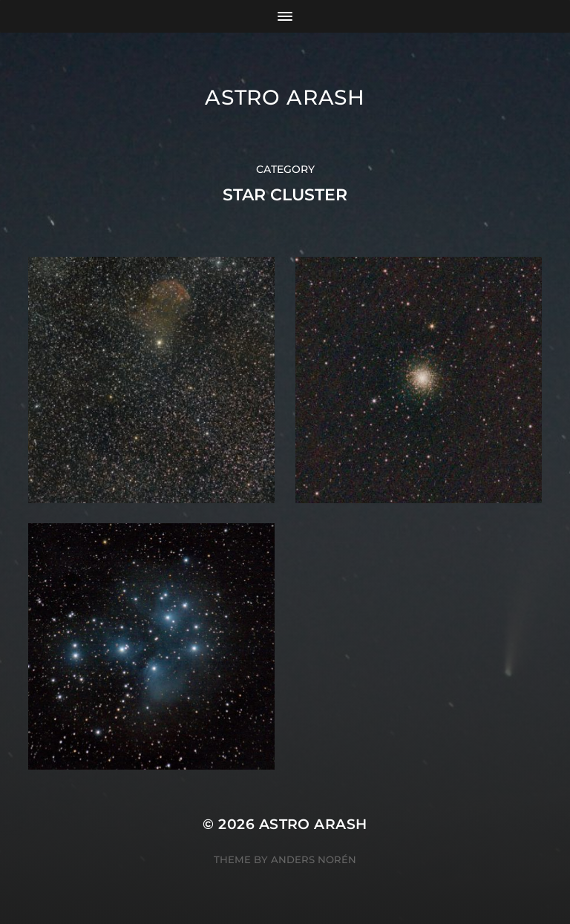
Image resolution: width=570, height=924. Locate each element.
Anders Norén (314, 859)
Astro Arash (285, 97)
